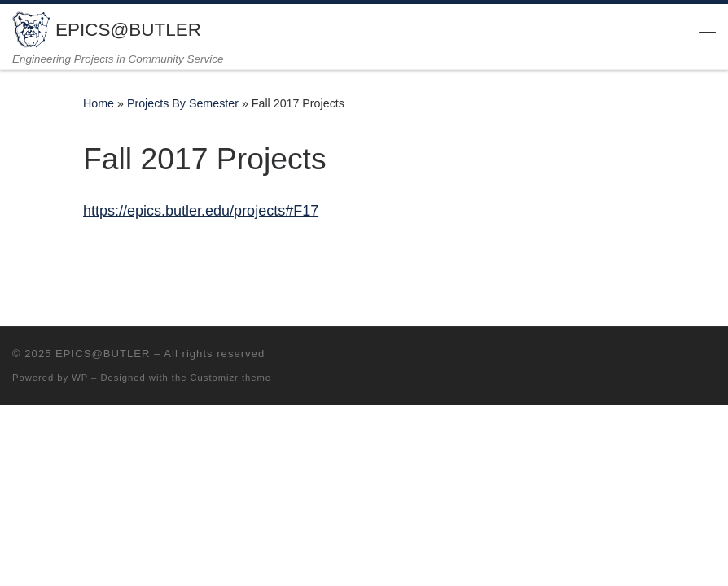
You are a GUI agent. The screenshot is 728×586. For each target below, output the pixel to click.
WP (80, 378)
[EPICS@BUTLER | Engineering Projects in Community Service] (31, 28)
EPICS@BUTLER (103, 354)
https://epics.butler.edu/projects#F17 (201, 211)
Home (99, 103)
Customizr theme (231, 378)
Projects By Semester (183, 103)
